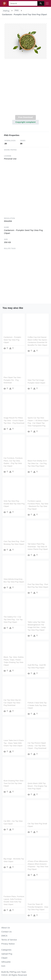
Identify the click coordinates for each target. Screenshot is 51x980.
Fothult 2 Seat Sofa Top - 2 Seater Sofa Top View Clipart (38, 705)
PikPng (6, 11)
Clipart (4, 958)
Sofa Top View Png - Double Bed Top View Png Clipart (14, 504)
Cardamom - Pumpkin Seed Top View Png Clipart (12, 340)
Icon (3, 966)
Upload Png (7, 954)
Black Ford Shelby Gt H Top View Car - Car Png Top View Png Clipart (37, 464)
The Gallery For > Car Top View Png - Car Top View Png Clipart (13, 620)
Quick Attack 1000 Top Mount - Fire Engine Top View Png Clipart (37, 786)
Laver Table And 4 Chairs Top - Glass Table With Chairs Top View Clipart (14, 744)
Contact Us (6, 932)
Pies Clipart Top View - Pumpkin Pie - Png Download (13, 380)
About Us (6, 928)
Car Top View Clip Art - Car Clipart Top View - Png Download (13, 703)
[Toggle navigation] (47, 3)
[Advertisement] (25, 88)
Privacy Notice (8, 944)
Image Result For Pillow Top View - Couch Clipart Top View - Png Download (14, 420)
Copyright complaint (25, 122)
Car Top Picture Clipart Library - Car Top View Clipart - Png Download (37, 745)
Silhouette (6, 962)
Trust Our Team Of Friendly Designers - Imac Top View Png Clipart (38, 906)
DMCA (4, 936)
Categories (6, 950)
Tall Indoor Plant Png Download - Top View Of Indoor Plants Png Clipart (38, 547)
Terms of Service (9, 940)
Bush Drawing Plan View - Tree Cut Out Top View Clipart (14, 784)
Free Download (25, 117)
